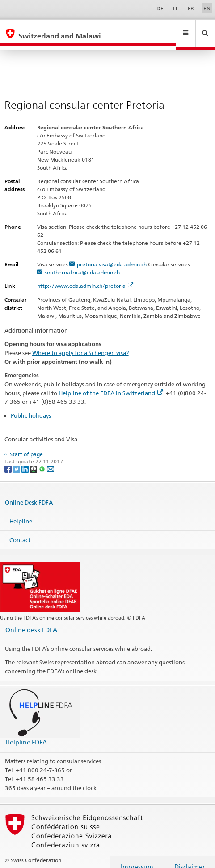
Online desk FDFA (31, 621)
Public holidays (31, 407)
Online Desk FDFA (29, 494)
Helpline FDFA (26, 733)
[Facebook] (9, 460)
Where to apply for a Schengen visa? (80, 344)
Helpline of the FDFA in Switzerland (111, 385)
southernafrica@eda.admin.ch (82, 264)
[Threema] (34, 460)
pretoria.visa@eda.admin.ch (112, 256)
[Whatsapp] (43, 460)
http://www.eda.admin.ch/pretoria (85, 277)
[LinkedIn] (26, 460)
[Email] (51, 460)
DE (160, 8)
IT (175, 8)
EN (207, 8)
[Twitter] (17, 460)
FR (191, 8)
